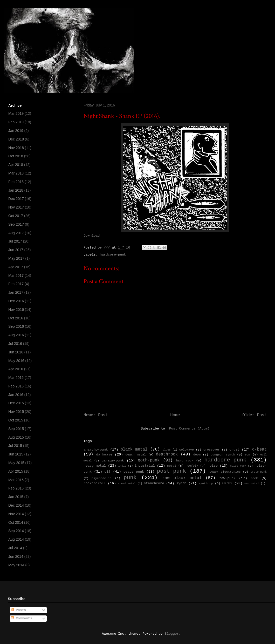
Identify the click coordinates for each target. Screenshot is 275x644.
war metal (252, 484)
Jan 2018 (16, 190)
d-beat (259, 450)
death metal (136, 455)
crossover (212, 450)
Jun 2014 (16, 556)
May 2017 (16, 258)
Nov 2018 (16, 148)
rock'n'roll (95, 483)
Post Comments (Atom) (189, 429)
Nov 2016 (16, 310)
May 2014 (16, 565)
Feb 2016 (16, 386)
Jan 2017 (16, 292)
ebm (247, 455)
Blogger (172, 634)
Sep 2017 (16, 224)
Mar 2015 (16, 480)
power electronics (225, 472)
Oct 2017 (16, 216)
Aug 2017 (16, 233)
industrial (145, 466)
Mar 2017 (16, 276)
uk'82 (227, 483)
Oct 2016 (16, 318)
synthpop (206, 484)
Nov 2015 (16, 412)
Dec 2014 (16, 505)
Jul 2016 (15, 344)
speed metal (127, 484)
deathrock (167, 454)
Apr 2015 (16, 471)
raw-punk (227, 478)
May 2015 (16, 463)
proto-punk (259, 472)
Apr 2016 (16, 369)
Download (92, 236)
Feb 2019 (16, 122)
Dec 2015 (16, 403)
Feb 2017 (16, 284)
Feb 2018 (16, 182)
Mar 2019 (16, 113)
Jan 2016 (16, 395)
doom (197, 455)
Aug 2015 (16, 437)
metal (172, 466)
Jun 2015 (16, 454)
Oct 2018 (16, 156)
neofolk (192, 466)
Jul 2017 (15, 241)
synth (181, 483)
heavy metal (95, 466)
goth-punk (149, 460)
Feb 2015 (16, 488)
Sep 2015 (16, 429)
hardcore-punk (113, 255)
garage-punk (113, 461)
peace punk (134, 472)
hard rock (185, 461)
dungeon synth (223, 455)
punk (130, 478)
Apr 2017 (16, 267)
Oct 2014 (16, 522)
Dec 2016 (16, 301)
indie (122, 466)
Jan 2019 (16, 131)
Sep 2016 (16, 326)
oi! (108, 472)
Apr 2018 (16, 165)
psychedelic (102, 478)
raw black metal (182, 478)
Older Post (255, 415)
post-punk (171, 471)
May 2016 (16, 361)
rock (254, 478)
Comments (22, 618)
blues (166, 450)
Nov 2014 (16, 514)
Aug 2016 (16, 335)
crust (234, 450)
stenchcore (154, 483)
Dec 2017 (16, 199)
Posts (19, 610)
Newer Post (96, 415)
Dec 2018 (16, 139)
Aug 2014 (16, 539)
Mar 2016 (16, 378)
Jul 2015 (15, 446)
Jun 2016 (16, 352)
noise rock (238, 466)
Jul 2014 (15, 548)
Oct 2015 (16, 420)
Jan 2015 (16, 497)
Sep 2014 (16, 531)
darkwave (104, 455)
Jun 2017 (16, 250)
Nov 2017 (16, 207)
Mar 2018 (16, 173)
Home (175, 415)
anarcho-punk (96, 450)
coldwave (187, 450)
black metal (134, 450)
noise (213, 466)
